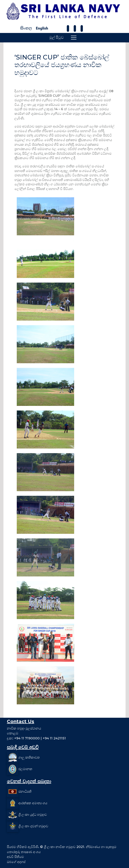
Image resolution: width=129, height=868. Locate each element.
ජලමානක (25, 769)
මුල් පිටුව (57, 37)
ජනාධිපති (25, 791)
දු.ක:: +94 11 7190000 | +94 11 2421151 (36, 738)
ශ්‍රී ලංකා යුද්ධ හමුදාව (33, 815)
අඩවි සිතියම (15, 857)
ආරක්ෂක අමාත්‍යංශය (33, 803)
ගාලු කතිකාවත (29, 757)
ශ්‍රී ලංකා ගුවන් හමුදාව (33, 826)
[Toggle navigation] (74, 38)
